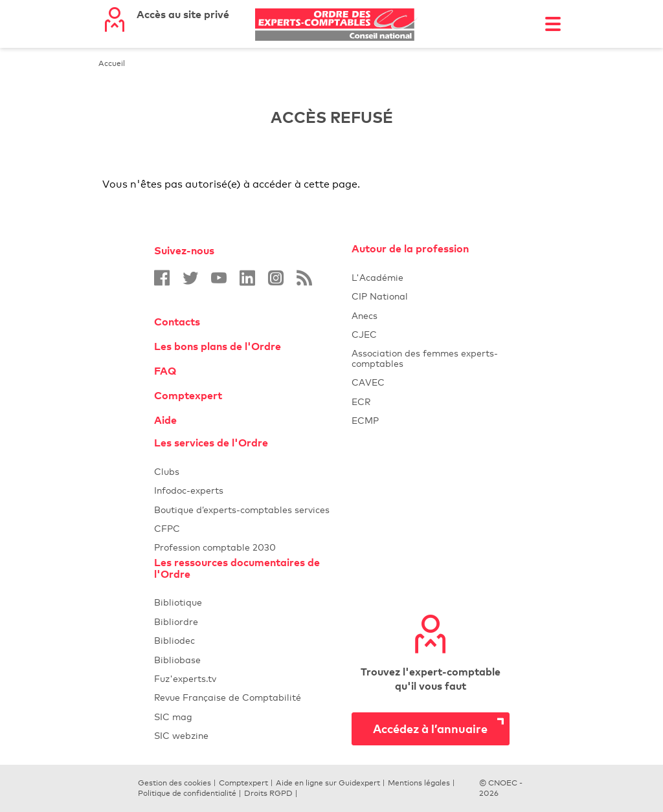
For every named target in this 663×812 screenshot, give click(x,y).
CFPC (253, 528)
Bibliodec (253, 640)
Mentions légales (419, 783)
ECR (361, 401)
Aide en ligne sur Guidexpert (328, 783)
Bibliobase (253, 660)
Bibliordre (253, 621)
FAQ (165, 371)
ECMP (431, 420)
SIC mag (173, 717)
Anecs (431, 315)
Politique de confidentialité (187, 793)
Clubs (253, 471)
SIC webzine (181, 735)
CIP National (431, 296)
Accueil (112, 63)
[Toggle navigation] (553, 24)
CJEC (431, 334)
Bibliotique (253, 602)
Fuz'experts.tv (253, 678)
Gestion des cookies (174, 783)
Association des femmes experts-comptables (425, 358)
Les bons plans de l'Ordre (218, 346)
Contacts (177, 322)
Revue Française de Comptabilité (253, 697)
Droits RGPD (268, 793)
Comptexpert (188, 395)
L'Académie (431, 277)
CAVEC (368, 382)
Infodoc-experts (253, 490)
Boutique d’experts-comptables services (242, 510)
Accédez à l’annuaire (430, 728)
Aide (165, 420)
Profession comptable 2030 (215, 547)
